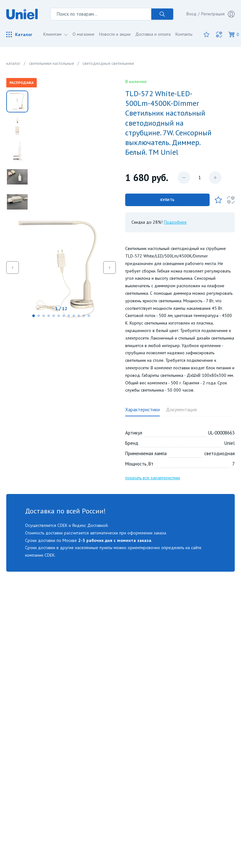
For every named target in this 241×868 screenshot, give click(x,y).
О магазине (83, 34)
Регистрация (218, 14)
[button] (34, 316)
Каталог (19, 34)
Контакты (184, 34)
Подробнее (175, 222)
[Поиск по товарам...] (101, 14)
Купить (168, 200)
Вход (191, 14)
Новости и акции (115, 34)
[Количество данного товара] (200, 178)
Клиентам (53, 34)
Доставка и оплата (153, 34)
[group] (61, 267)
